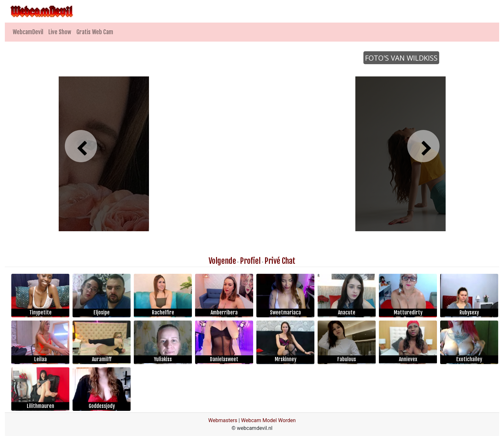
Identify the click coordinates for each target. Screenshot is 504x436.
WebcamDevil (28, 32)
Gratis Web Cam (95, 32)
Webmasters (223, 420)
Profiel (250, 261)
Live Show (60, 32)
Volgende (222, 261)
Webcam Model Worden (269, 420)
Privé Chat (280, 261)
